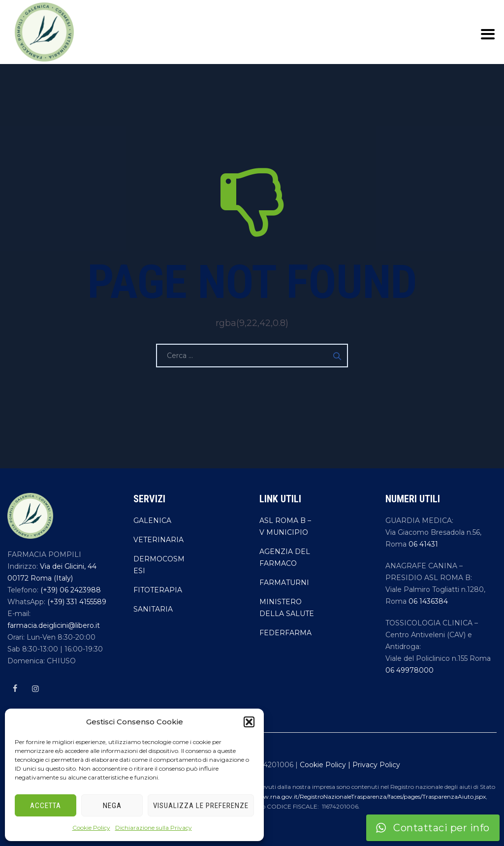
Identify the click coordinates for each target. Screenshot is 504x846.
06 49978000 (409, 670)
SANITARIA (153, 609)
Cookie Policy (91, 828)
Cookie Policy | (326, 765)
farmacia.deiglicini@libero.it (54, 625)
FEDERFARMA (285, 633)
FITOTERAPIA (158, 590)
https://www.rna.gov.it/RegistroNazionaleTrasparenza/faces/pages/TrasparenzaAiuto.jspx (359, 797)
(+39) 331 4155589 (76, 602)
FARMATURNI (284, 583)
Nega (112, 806)
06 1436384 (428, 601)
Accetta (46, 806)
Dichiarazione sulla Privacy (154, 828)
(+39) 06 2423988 (70, 590)
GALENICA (152, 521)
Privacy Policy (376, 765)
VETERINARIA (158, 540)
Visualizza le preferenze (201, 806)
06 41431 (423, 544)
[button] (249, 722)
